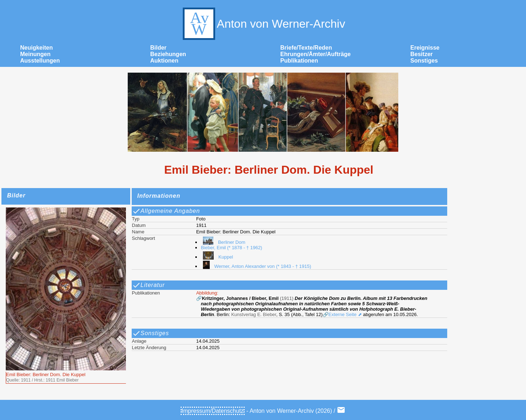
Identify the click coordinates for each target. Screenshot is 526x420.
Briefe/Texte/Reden (306, 48)
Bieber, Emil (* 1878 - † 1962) (232, 248)
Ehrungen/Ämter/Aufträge (316, 54)
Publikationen (299, 61)
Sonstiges (424, 61)
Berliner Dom (223, 242)
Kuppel (217, 257)
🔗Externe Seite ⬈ (342, 314)
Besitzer (422, 54)
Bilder (158, 48)
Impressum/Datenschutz (213, 411)
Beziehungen (168, 54)
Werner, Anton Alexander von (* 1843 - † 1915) (256, 266)
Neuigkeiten (37, 48)
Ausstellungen (40, 61)
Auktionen (164, 61)
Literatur (149, 285)
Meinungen (35, 54)
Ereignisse (425, 48)
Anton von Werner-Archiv (263, 24)
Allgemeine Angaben (166, 211)
